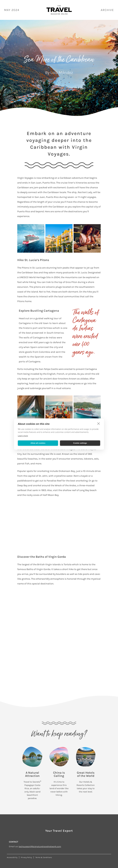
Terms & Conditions (44, 857)
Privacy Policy (26, 857)
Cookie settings (80, 443)
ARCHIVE (107, 10)
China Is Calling (59, 774)
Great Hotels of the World (86, 774)
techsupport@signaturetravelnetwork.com (40, 846)
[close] (99, 423)
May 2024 (12, 10)
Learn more (23, 436)
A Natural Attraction (32, 774)
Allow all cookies (38, 443)
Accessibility (12, 857)
